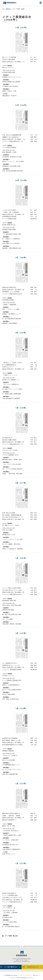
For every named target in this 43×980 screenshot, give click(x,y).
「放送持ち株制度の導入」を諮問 (12, 835)
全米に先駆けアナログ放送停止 (11, 244)
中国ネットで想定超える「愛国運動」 (13, 549)
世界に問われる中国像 (9, 513)
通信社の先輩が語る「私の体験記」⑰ (13, 369)
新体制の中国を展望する (9, 893)
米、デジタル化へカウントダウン (12, 770)
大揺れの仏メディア (8, 367)
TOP (3, 9)
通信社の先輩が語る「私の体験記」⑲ (13, 214)
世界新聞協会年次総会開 (9, 217)
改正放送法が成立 (7, 917)
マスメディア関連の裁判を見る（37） (13, 444)
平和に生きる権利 (7, 530)
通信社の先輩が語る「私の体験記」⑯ (13, 442)
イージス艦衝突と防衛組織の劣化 (12, 680)
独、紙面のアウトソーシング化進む (12, 389)
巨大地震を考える (7, 438)
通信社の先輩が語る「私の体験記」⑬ (13, 667)
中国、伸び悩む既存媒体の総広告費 (12, 171)
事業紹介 (8, 9)
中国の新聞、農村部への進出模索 (12, 624)
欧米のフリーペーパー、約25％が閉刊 (13, 161)
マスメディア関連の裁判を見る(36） (13, 594)
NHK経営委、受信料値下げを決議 (12, 157)
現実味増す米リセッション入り (11, 665)
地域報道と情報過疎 (8, 751)
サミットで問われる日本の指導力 (12, 588)
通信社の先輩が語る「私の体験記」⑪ (13, 818)
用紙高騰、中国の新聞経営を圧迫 (12, 248)
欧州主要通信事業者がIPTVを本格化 (12, 745)
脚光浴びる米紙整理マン (9, 820)
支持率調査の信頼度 (8, 300)
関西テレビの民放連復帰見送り (11, 685)
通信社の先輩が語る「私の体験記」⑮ (13, 519)
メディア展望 (16, 9)
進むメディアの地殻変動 (9, 57)
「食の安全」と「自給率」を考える (12, 363)
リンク (21, 975)
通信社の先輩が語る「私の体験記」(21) (13, 62)
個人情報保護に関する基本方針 (11, 975)
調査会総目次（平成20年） (10, 96)
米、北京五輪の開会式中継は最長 (12, 319)
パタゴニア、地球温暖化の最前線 (12, 670)
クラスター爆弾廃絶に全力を (10, 455)
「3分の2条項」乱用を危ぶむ (10, 831)
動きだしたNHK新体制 (9, 760)
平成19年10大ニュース (9, 854)
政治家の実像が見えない (9, 225)
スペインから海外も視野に (10, 922)
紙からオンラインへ (8, 68)
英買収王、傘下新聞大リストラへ (12, 314)
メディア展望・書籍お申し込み (11, 967)
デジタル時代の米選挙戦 (9, 147)
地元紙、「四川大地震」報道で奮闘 (12, 474)
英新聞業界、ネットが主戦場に (11, 292)
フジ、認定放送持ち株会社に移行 (12, 234)
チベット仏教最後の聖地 (9, 219)
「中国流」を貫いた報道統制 (10, 212)
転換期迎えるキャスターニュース (12, 77)
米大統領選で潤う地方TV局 (10, 845)
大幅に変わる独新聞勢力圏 (10, 774)
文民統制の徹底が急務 (9, 72)
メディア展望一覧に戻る (11, 936)
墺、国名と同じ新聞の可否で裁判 (12, 615)
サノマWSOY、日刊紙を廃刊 (10, 840)
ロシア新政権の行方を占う (10, 663)
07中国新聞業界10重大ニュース (11, 765)
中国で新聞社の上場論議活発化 (11, 849)
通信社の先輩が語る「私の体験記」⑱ (13, 290)
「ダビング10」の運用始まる (10, 384)
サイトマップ (28, 975)
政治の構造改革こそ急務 (9, 152)
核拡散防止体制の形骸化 (9, 230)
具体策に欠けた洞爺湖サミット (11, 380)
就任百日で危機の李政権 (9, 440)
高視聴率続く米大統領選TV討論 (11, 166)
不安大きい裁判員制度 (9, 59)
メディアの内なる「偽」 (9, 908)
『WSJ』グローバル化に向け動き (12, 464)
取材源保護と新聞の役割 (9, 601)
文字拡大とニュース (8, 676)
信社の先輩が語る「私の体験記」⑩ (12, 900)
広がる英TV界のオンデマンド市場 (12, 590)
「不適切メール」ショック (10, 375)
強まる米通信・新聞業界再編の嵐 (12, 515)
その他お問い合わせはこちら (33, 967)
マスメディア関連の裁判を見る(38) (12, 294)
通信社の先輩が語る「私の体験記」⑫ (13, 743)
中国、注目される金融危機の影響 (12, 135)
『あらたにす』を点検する (10, 756)
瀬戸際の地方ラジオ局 (9, 535)
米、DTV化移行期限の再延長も (11, 927)
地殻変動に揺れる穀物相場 (10, 738)
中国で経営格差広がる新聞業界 (11, 399)
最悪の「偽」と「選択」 (9, 826)
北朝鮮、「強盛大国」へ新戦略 (11, 816)
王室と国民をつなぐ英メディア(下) (12, 898)
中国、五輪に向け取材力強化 (10, 699)
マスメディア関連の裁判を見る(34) (12, 902)
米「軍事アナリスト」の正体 (10, 525)
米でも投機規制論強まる (9, 365)
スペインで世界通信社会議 (10, 895)
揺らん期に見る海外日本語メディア (12, 517)
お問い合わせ (36, 975)
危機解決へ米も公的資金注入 (10, 137)
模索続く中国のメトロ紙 (9, 91)
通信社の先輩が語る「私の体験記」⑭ (13, 592)
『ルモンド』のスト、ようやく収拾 (12, 539)
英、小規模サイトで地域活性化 (11, 239)
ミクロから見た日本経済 (9, 210)
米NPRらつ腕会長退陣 (8, 694)
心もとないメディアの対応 (10, 450)
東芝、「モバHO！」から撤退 (11, 309)
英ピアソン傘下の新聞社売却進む (12, 690)
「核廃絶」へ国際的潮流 (9, 305)
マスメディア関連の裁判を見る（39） (13, 141)
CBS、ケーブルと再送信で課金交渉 (12, 469)
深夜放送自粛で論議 (8, 610)
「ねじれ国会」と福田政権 (10, 913)
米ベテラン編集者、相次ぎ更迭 (11, 544)
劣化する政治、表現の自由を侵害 (12, 605)
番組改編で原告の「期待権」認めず (12, 460)
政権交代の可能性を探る (9, 287)
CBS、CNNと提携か (8, 619)
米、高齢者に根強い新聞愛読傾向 (12, 394)
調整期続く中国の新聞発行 (10, 323)
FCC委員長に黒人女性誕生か (10, 86)
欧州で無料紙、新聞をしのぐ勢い (12, 741)
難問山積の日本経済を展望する (11, 813)
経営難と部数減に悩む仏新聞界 (11, 82)
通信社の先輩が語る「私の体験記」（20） (14, 139)
